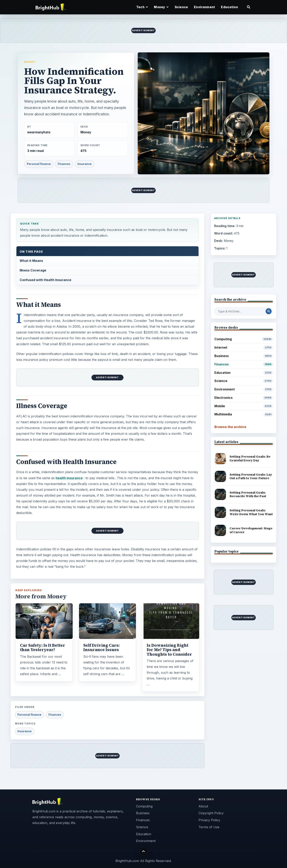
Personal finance (39, 164)
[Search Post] (269, 311)
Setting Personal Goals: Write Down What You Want (251, 512)
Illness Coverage (33, 270)
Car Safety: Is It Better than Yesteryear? (43, 648)
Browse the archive (230, 427)
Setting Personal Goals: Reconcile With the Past (248, 494)
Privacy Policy (209, 820)
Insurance (85, 164)
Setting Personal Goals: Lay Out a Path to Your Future (251, 476)
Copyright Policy (211, 813)
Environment (204, 7)
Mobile (244, 406)
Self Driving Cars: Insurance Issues (101, 648)
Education (229, 7)
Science (181, 7)
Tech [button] (142, 7)
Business (244, 356)
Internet (244, 348)
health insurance (69, 478)
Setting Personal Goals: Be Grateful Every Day (250, 458)
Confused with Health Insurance (45, 280)
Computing (244, 339)
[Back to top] (144, 851)
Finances (64, 164)
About (203, 806)
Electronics (244, 398)
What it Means (31, 261)
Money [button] (161, 7)
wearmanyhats (39, 132)
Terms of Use (209, 827)
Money (30, 62)
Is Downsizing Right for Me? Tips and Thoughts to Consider (169, 650)
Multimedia (244, 414)
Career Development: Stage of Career (251, 530)
